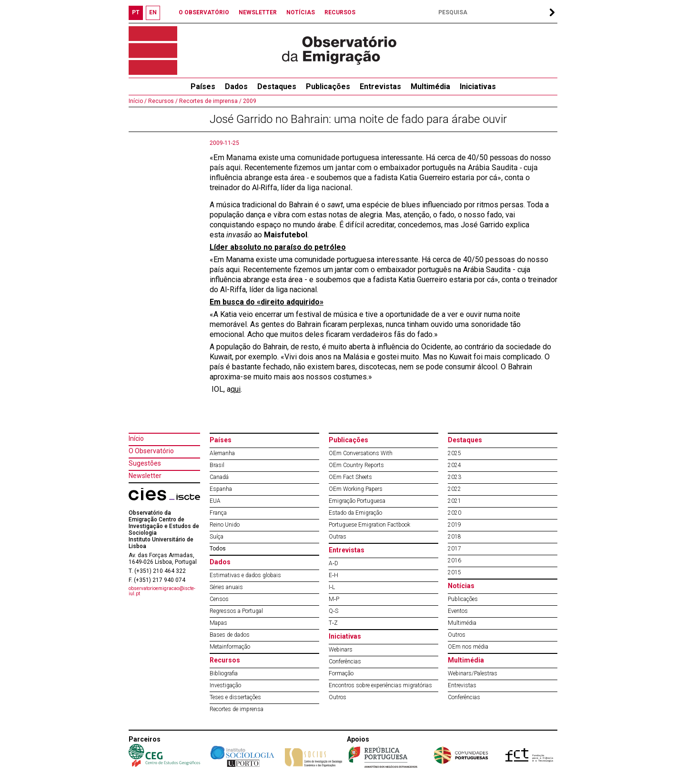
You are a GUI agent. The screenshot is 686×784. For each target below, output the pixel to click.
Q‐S (333, 611)
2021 (454, 501)
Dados (236, 87)
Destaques (277, 87)
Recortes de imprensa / (210, 101)
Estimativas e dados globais (245, 575)
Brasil (217, 465)
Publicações (328, 87)
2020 (454, 513)
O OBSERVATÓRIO (204, 12)
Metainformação (230, 647)
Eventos (458, 611)
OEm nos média (468, 647)
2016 (454, 560)
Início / (138, 101)
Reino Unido (225, 525)
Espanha (221, 489)
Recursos (225, 660)
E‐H (333, 575)
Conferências (345, 662)
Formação (341, 673)
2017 (454, 549)
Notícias (461, 586)
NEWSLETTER (258, 12)
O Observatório (151, 451)
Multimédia (430, 87)
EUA (215, 501)
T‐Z (333, 623)
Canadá (219, 477)
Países (221, 440)
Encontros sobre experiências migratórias (380, 685)
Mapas (218, 623)
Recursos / (162, 101)
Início (136, 438)
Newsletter (145, 476)
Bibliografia (224, 673)
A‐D (333, 563)
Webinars (341, 650)
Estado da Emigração (355, 513)
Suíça (217, 537)
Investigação (225, 685)
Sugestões (145, 463)
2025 (454, 453)
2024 (454, 465)
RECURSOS (340, 12)
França (218, 513)
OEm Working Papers (356, 489)
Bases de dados (230, 635)
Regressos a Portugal (236, 611)
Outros (338, 697)
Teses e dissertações (235, 697)
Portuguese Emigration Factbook (369, 525)
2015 (454, 572)
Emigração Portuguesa (357, 501)
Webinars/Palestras (473, 673)
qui (236, 389)
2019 (454, 525)
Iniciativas (478, 87)
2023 (454, 477)
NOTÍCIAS (301, 12)
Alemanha (222, 453)
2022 (454, 489)
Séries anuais (226, 587)
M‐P (334, 599)
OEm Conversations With (361, 453)
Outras (338, 537)
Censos (219, 599)
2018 (454, 537)
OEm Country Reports (356, 465)
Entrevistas (380, 87)
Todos (218, 549)
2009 (249, 101)
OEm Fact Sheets (350, 477)
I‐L (332, 587)
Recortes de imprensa (237, 709)
